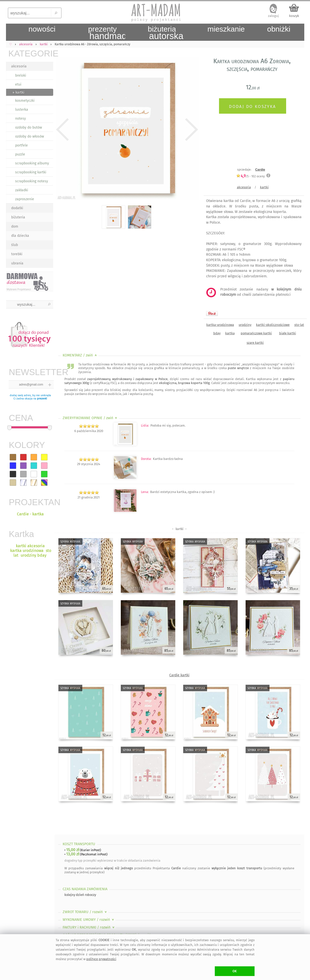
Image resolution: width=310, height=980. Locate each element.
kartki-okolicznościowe (273, 325)
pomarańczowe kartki (256, 333)
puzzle (20, 154)
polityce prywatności (101, 959)
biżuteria (18, 217)
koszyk (294, 16)
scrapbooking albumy (32, 163)
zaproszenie (25, 199)
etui (18, 84)
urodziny (245, 325)
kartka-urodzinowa (220, 325)
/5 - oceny (250, 176)
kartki (264, 187)
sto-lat (299, 325)
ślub (15, 245)
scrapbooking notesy (32, 181)
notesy (21, 119)
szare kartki (255, 343)
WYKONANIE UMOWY (89, 920)
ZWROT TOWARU (85, 912)
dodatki (17, 208)
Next (191, 130)
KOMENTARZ (80, 355)
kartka (230, 333)
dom (15, 226)
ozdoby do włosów (30, 136)
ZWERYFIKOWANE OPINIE (90, 418)
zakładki (22, 190)
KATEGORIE (31, 53)
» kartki (18, 92)
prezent (42, 399)
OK (235, 971)
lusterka (22, 110)
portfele (22, 145)
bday (217, 333)
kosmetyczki (25, 101)
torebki (17, 254)
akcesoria (19, 66)
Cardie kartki (179, 675)
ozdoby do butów (29, 127)
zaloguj (273, 16)
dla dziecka (20, 236)
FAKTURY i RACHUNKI (89, 927)
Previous (63, 130)
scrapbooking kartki (31, 172)
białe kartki (288, 333)
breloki (21, 75)
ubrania (17, 263)
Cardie (260, 170)
